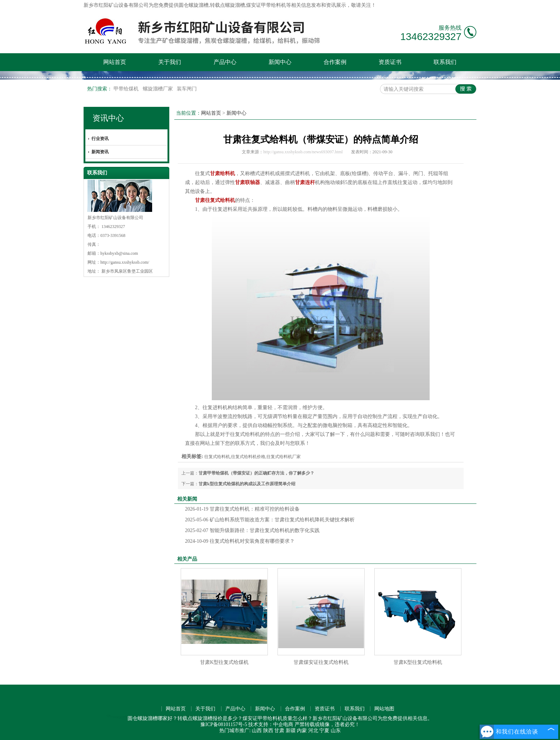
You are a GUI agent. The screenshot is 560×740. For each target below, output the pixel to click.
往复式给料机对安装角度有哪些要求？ (240, 541)
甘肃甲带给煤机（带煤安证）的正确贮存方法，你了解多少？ (256, 473)
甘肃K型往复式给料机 (418, 662)
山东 (336, 731)
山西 (257, 731)
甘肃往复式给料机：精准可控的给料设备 (242, 509)
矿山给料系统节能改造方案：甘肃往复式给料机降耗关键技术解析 (270, 520)
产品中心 (225, 62)
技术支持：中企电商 (271, 724)
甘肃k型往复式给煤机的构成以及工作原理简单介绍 (247, 484)
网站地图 (384, 709)
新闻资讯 (100, 152)
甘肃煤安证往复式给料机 (321, 662)
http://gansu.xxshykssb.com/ (125, 262)
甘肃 (279, 731)
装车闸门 (187, 89)
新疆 (291, 731)
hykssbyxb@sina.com (119, 253)
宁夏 (324, 731)
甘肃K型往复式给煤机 (224, 662)
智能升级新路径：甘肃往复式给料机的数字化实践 (252, 530)
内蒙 (302, 731)
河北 (313, 731)
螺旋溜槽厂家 (159, 89)
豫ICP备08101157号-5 (224, 724)
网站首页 (115, 62)
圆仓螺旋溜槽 (194, 5)
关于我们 (170, 62)
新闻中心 (280, 62)
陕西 (268, 731)
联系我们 (445, 62)
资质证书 (390, 62)
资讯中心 (108, 118)
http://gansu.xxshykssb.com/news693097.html (303, 152)
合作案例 (335, 62)
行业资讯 (100, 139)
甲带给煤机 (127, 89)
